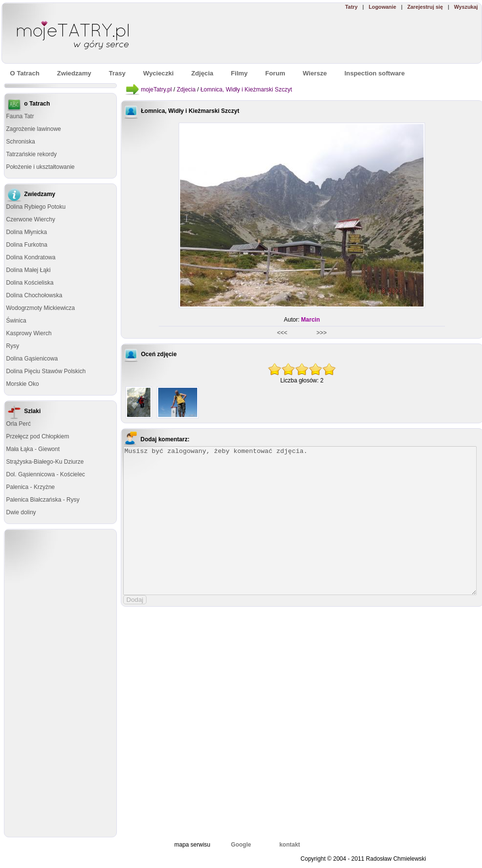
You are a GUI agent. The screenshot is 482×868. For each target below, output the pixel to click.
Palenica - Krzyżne (31, 487)
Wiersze (315, 73)
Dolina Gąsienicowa (32, 359)
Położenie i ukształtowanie (41, 167)
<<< (283, 333)
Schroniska (21, 142)
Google (241, 845)
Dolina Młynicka (27, 232)
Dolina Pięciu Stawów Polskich (46, 371)
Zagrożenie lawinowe (34, 129)
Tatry (352, 7)
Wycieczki (158, 73)
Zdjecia (186, 90)
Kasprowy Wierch (29, 333)
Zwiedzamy (74, 73)
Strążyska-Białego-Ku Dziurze (45, 462)
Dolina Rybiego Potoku (36, 207)
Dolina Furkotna (27, 245)
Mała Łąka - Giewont (33, 449)
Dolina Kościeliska (30, 283)
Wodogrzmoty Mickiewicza (41, 308)
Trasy (117, 73)
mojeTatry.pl (156, 90)
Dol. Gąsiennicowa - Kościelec (46, 474)
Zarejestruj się (425, 7)
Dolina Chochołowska (34, 295)
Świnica (16, 321)
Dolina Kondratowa (31, 257)
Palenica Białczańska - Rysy (43, 500)
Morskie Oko (23, 384)
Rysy (13, 346)
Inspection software (374, 73)
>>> (321, 333)
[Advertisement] (340, 37)
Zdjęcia (202, 73)
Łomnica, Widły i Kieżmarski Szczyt (246, 90)
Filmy (239, 73)
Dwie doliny (21, 512)
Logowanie (382, 7)
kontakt (290, 845)
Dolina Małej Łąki (28, 270)
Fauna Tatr (20, 116)
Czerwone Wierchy (31, 219)
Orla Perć (19, 424)
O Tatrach (25, 73)
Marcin (310, 320)
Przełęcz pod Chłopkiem (38, 436)
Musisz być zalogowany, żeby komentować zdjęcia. (300, 521)
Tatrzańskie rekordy (32, 154)
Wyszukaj (466, 7)
